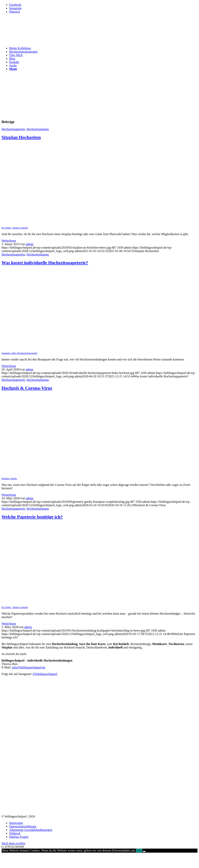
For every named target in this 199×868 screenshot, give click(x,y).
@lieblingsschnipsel (45, 674)
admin (30, 244)
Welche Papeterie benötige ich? (32, 517)
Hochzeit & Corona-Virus (27, 388)
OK (139, 851)
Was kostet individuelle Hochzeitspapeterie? (45, 263)
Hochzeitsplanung (38, 129)
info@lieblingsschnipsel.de (29, 667)
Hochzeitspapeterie (13, 129)
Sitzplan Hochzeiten (21, 137)
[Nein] (144, 851)
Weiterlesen (9, 241)
